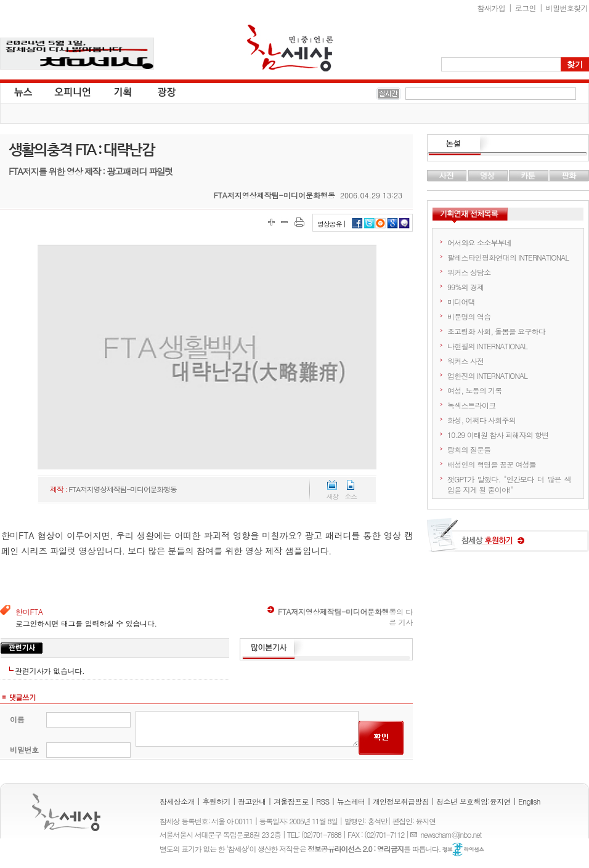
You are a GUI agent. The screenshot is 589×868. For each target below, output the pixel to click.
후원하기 (216, 801)
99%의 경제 (465, 287)
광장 (158, 91)
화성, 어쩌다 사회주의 (481, 420)
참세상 (290, 48)
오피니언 (73, 91)
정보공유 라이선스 (463, 850)
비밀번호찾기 (567, 8)
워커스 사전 (465, 361)
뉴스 (22, 91)
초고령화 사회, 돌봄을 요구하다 (496, 331)
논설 (508, 145)
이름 (17, 719)
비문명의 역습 (469, 316)
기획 (123, 91)
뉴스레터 (351, 801)
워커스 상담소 (469, 272)
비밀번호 (24, 749)
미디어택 (461, 302)
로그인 (526, 8)
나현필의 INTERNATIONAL (487, 346)
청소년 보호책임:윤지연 (473, 801)
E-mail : (415, 834)
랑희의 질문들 (469, 449)
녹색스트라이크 (471, 405)
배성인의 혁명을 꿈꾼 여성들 (492, 464)
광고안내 (252, 801)
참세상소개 (177, 801)
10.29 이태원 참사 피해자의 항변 (498, 435)
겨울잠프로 (291, 801)
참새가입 (492, 8)
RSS (323, 801)
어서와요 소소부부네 (479, 242)
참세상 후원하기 (508, 540)
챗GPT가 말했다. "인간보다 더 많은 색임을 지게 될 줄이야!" (509, 484)
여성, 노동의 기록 (475, 390)
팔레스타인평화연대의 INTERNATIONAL (508, 257)
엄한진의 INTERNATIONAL (487, 375)
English (529, 801)
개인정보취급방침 (401, 801)
